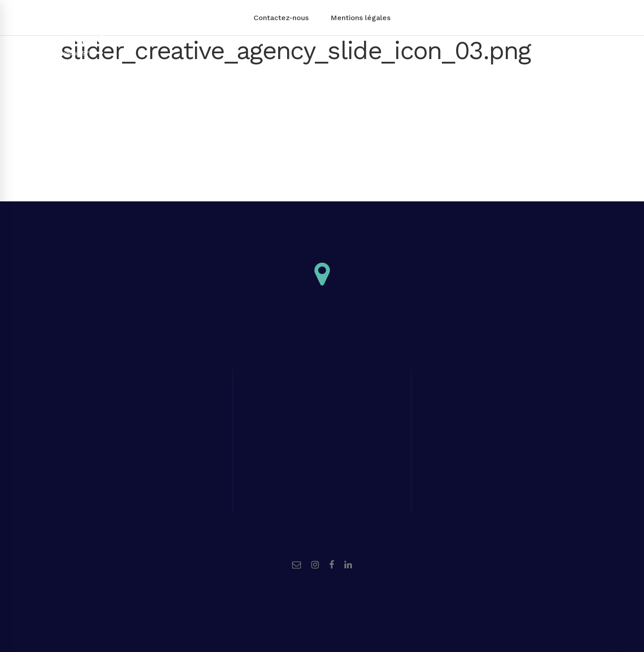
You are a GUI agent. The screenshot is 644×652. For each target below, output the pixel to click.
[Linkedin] (348, 565)
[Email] (297, 565)
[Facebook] (332, 565)
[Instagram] (315, 565)
